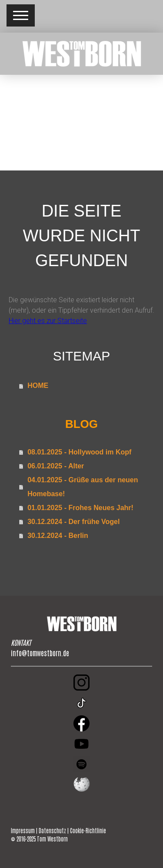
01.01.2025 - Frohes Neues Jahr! (80, 508)
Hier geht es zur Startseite (48, 321)
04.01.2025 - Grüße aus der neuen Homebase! (83, 487)
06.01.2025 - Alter (56, 466)
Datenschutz (52, 830)
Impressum (23, 830)
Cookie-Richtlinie (88, 830)
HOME (38, 386)
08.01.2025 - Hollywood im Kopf (79, 452)
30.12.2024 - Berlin (58, 536)
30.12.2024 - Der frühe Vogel (73, 522)
